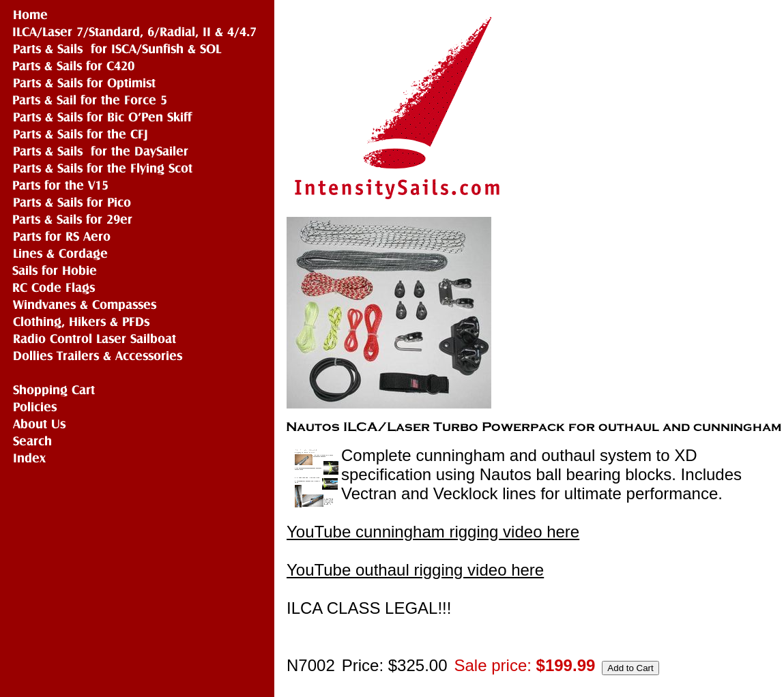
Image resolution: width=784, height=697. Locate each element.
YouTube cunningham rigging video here (433, 532)
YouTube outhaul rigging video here (415, 570)
